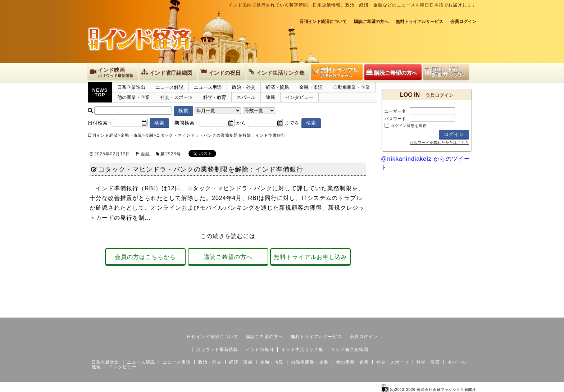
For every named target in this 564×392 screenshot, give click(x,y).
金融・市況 (311, 87)
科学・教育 (215, 97)
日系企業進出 (131, 87)
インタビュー (299, 97)
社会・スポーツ (176, 97)
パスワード (395, 119)
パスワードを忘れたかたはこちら (439, 143)
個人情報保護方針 (459, 312)
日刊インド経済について (323, 22)
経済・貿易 (278, 87)
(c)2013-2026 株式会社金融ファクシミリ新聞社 (429, 390)
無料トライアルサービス (419, 22)
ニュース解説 (169, 87)
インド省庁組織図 (350, 350)
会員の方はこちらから (145, 257)
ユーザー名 (395, 111)
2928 (171, 154)
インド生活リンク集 (302, 350)
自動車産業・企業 (352, 87)
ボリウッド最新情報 (217, 350)
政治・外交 (244, 87)
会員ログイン (463, 22)
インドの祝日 (260, 350)
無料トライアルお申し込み (310, 257)
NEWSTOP (100, 92)
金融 (145, 154)
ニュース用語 (208, 87)
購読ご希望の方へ (371, 22)
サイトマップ (422, 312)
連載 (270, 97)
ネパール (246, 97)
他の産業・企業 (133, 97)
